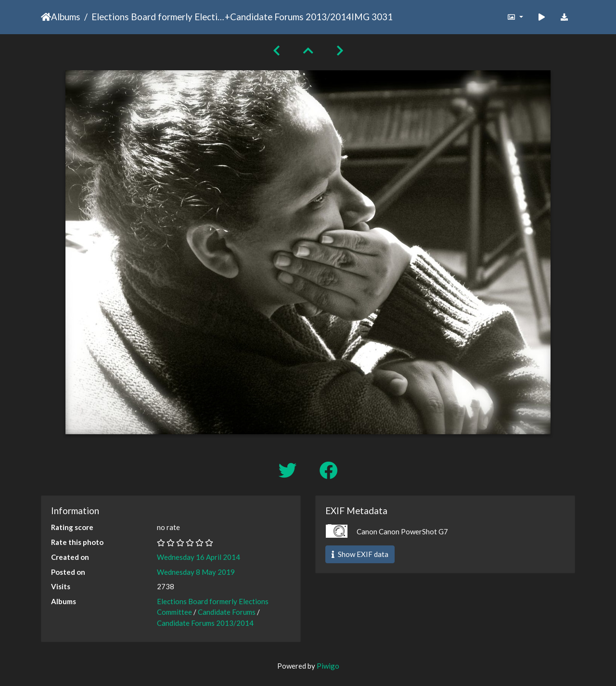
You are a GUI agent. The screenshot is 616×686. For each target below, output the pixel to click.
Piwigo (328, 666)
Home (46, 17)
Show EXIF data (360, 554)
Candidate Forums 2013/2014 (291, 17)
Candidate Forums (227, 612)
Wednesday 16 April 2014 (199, 557)
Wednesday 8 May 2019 (196, 572)
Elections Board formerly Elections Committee (158, 17)
